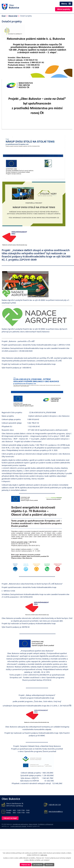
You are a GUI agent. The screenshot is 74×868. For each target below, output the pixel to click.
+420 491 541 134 (55, 805)
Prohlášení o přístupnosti (46, 824)
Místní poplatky (64, 9)
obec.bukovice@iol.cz (56, 812)
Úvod (4, 16)
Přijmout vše (26, 865)
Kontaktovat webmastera (20, 824)
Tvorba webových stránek (18, 826)
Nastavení (49, 865)
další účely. (44, 855)
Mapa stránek (33, 824)
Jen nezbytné (38, 865)
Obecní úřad (13, 16)
